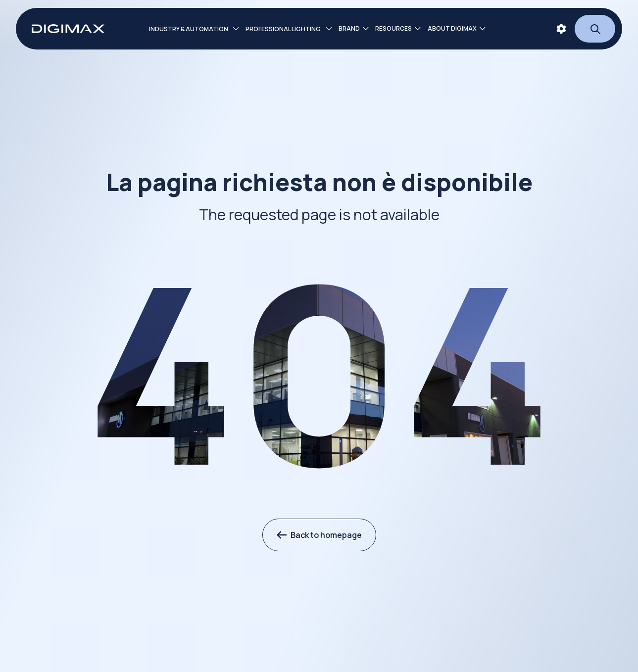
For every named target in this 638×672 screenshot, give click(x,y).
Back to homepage (319, 535)
